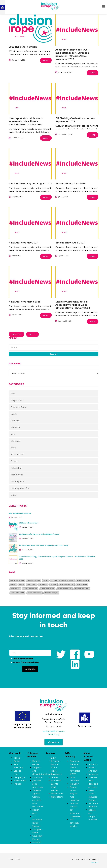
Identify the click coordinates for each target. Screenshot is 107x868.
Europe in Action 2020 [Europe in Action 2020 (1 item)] (18, 593)
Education (37, 777)
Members (15, 441)
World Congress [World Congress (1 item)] (82, 585)
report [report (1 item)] (46, 580)
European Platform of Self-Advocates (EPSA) (75, 768)
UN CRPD (37, 842)
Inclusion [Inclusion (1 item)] (53, 585)
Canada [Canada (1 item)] (22, 585)
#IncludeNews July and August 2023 (30, 184)
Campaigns (19, 777)
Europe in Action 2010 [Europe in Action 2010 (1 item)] (18, 580)
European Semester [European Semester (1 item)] (34, 580)
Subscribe (30, 669)
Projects (15, 461)
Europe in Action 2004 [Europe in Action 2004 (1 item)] (65, 589)
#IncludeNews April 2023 (70, 243)
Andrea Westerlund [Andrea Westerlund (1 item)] (83, 580)
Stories (54, 777)
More (46, 60)
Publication (16, 468)
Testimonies (17, 475)
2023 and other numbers (23, 47)
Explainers (56, 774)
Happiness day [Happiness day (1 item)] (16, 589)
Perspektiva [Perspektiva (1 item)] (43, 585)
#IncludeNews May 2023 (23, 243)
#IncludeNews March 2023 (24, 302)
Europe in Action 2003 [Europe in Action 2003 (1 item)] (82, 589)
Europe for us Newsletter (25, 662)
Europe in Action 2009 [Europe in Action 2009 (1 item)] (67, 585)
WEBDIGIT (95, 863)
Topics (17, 758)
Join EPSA (74, 784)
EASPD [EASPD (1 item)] (13, 585)
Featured (15, 421)
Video (14, 495)
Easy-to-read (17, 400)
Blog (17, 37)
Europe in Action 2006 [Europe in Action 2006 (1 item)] (30, 589)
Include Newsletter (22, 659)
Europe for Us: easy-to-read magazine (75, 794)
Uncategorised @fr (20, 488)
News (22, 37)
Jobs (13, 434)
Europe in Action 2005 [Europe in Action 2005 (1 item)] (48, 589)
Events (14, 414)
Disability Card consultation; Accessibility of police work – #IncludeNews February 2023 (73, 305)
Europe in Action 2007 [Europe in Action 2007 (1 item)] (35, 593)
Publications (20, 781)
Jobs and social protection (37, 784)
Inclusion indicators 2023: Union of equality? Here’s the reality (44, 545)
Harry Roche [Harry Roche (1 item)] (32, 585)
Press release (17, 454)
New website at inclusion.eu (20, 513)
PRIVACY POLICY (14, 859)
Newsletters (57, 797)
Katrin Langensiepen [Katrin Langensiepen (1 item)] (52, 593)
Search (53, 354)
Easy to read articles (55, 787)
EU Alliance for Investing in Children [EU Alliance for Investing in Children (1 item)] (62, 580)
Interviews (56, 781)
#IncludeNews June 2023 (70, 184)
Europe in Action (19, 407)
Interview (15, 427)
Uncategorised (18, 481)
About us (93, 764)
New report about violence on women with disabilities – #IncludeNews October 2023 (26, 121)
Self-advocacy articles (74, 823)
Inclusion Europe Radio (56, 764)
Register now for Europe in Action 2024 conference (39, 534)
